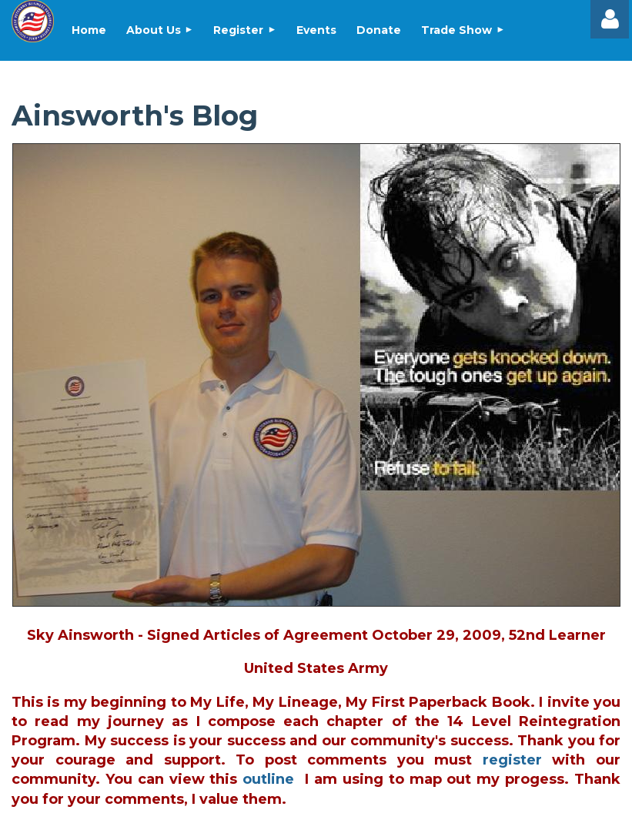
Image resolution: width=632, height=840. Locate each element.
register (512, 760)
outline (268, 779)
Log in (610, 19)
